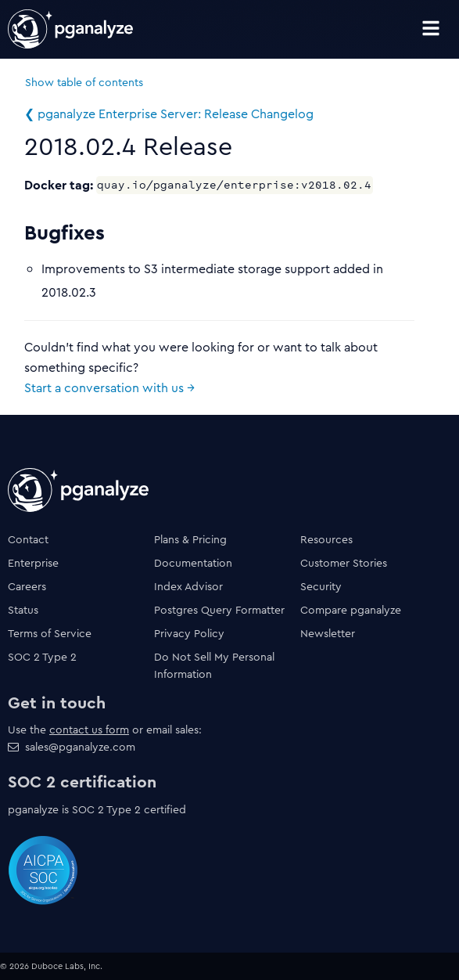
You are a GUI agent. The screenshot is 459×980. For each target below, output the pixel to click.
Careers (27, 586)
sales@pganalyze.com (80, 747)
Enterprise (33, 563)
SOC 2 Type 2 (42, 657)
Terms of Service (50, 633)
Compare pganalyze (351, 610)
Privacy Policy (189, 633)
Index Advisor (188, 586)
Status (23, 610)
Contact (28, 539)
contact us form (89, 730)
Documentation (193, 563)
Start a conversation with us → (109, 388)
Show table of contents (84, 82)
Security (321, 586)
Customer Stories (344, 563)
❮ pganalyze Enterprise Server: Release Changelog (169, 114)
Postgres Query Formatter (219, 610)
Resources (326, 539)
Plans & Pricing (190, 539)
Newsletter (328, 633)
